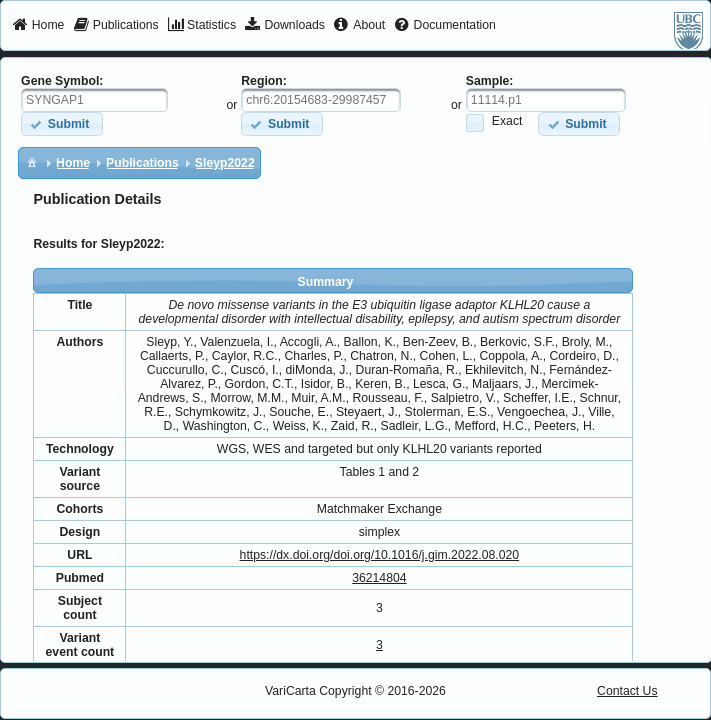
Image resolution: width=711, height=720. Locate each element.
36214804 (379, 578)
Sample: (490, 81)
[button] (61, 123)
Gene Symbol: (62, 81)
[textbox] (94, 100)
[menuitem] (38, 26)
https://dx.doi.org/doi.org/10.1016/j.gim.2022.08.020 (380, 555)
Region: (264, 81)
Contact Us (627, 691)
